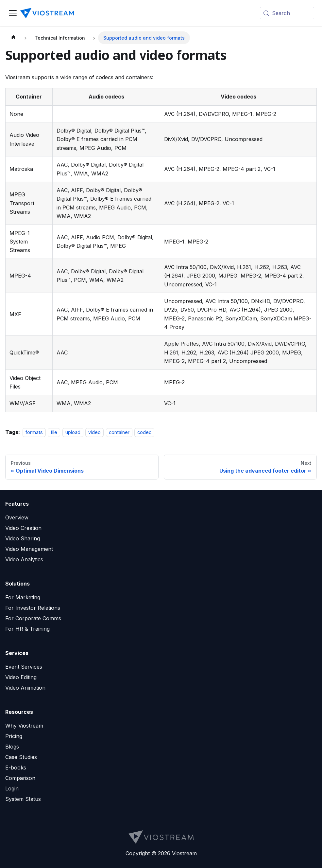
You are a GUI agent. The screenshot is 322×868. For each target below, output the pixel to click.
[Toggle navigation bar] (13, 13)
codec (144, 432)
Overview (17, 517)
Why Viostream (24, 726)
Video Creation (23, 528)
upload (73, 432)
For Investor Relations (33, 608)
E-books (16, 768)
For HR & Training (27, 629)
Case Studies (21, 757)
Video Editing (21, 677)
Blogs (12, 747)
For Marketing (23, 597)
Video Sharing (23, 538)
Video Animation (25, 688)
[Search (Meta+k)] (287, 13)
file (54, 432)
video (94, 432)
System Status (23, 799)
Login (12, 788)
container (119, 432)
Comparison (20, 778)
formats (34, 432)
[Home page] (13, 38)
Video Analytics (24, 559)
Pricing (14, 736)
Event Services (24, 667)
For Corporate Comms (33, 618)
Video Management (29, 549)
